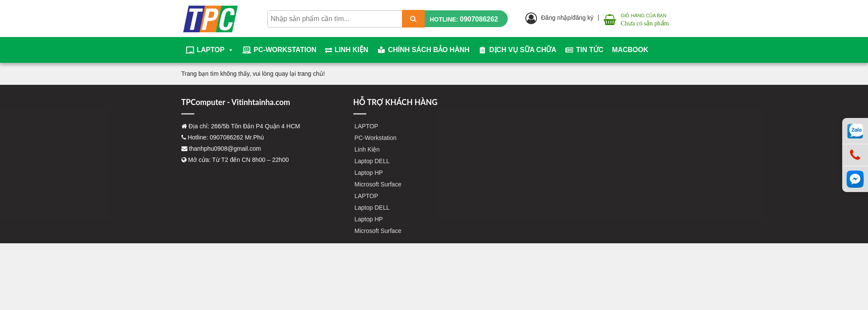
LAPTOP (216, 50)
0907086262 (479, 19)
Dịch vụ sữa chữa (523, 50)
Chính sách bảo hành (429, 50)
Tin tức (590, 50)
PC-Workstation (285, 50)
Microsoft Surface (378, 184)
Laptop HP (369, 173)
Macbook (630, 50)
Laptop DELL (372, 161)
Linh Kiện (351, 50)
